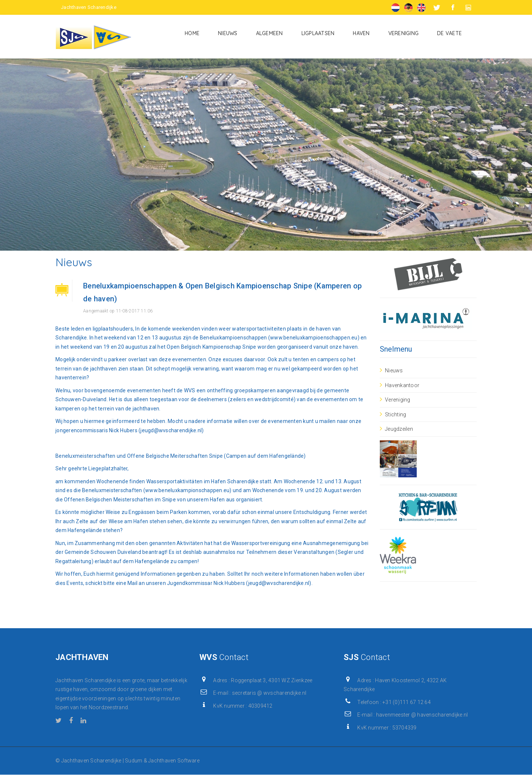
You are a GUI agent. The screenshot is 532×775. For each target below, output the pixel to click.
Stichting (395, 414)
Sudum (134, 761)
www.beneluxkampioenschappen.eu (314, 338)
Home (192, 33)
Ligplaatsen (318, 33)
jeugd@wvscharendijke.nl (171, 430)
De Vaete (449, 33)
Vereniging (404, 33)
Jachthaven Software (174, 761)
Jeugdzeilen (399, 429)
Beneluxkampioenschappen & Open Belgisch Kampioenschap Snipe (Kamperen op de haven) (222, 292)
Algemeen (270, 33)
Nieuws (228, 33)
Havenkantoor (402, 385)
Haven (361, 33)
